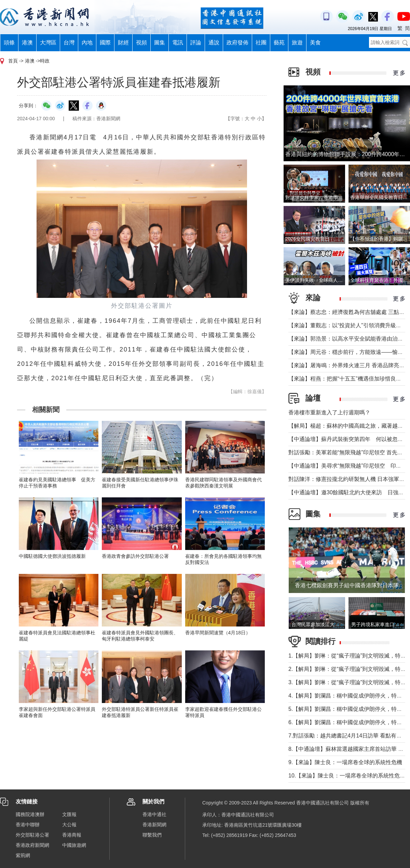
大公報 (69, 825)
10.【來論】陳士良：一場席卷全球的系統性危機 (347, 776)
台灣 (69, 43)
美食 (315, 43)
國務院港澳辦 (30, 814)
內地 (87, 43)
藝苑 (279, 43)
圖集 (160, 43)
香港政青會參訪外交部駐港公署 (135, 556)
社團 (261, 43)
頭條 (9, 43)
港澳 (27, 43)
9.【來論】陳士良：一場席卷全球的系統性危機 (345, 762)
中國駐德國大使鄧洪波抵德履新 (52, 556)
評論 (196, 43)
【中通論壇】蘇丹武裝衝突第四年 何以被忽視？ (348, 439)
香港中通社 (154, 814)
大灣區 (48, 43)
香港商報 (72, 835)
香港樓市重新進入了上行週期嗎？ (329, 412)
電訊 (178, 43)
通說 (214, 43)
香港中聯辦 (28, 825)
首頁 (13, 61)
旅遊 (297, 43)
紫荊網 (23, 855)
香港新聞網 (154, 825)
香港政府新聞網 (32, 845)
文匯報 (69, 814)
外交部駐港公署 (32, 835)
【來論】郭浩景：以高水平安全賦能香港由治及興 (348, 339)
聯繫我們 (152, 835)
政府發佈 (237, 43)
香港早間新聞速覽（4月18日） (218, 633)
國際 (105, 43)
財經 (123, 43)
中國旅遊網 (74, 845)
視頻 (141, 43)
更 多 (399, 73)
